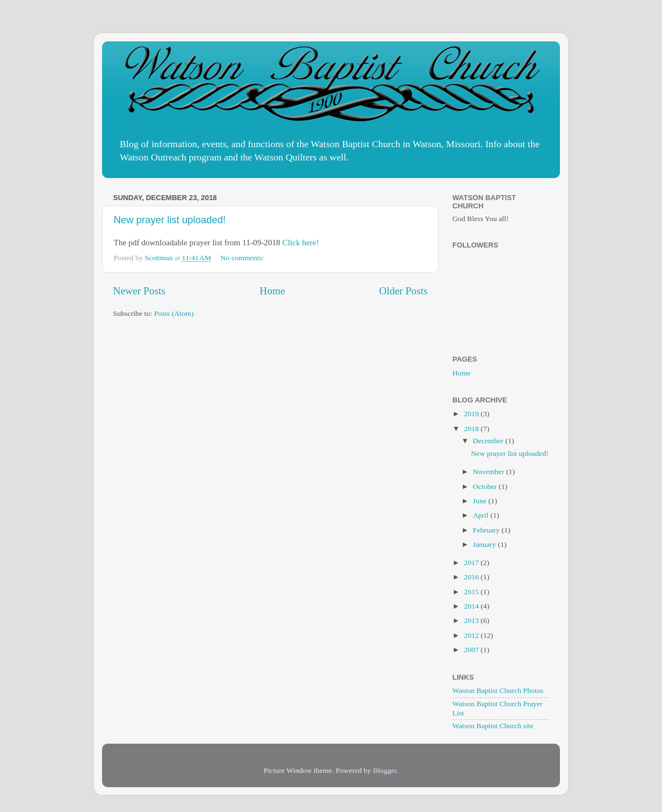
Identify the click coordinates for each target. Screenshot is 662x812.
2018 (472, 429)
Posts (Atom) (174, 313)
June (481, 501)
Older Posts (403, 291)
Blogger (385, 770)
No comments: (244, 258)
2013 (472, 620)
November (489, 472)
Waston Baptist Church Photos (498, 690)
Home (273, 291)
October (486, 486)
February (487, 530)
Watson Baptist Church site (493, 726)
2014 (472, 606)
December (489, 441)
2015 (472, 592)
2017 (472, 563)
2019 (472, 414)
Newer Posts (139, 291)
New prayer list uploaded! (170, 220)
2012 (472, 635)
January (485, 544)
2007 (472, 650)
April (482, 515)
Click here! (301, 243)
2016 (472, 577)
